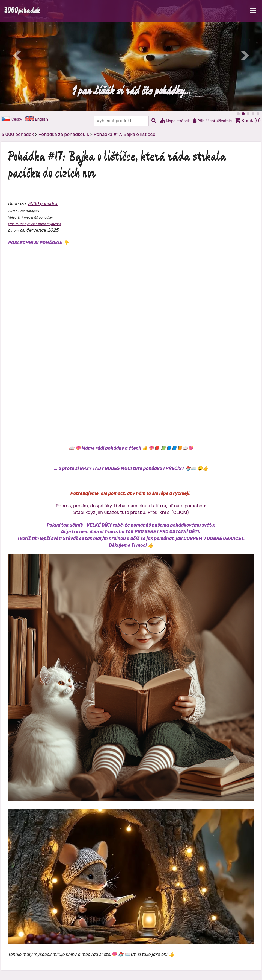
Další (245, 56)
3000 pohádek (43, 204)
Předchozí (17, 56)
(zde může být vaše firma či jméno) (35, 224)
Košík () (248, 120)
